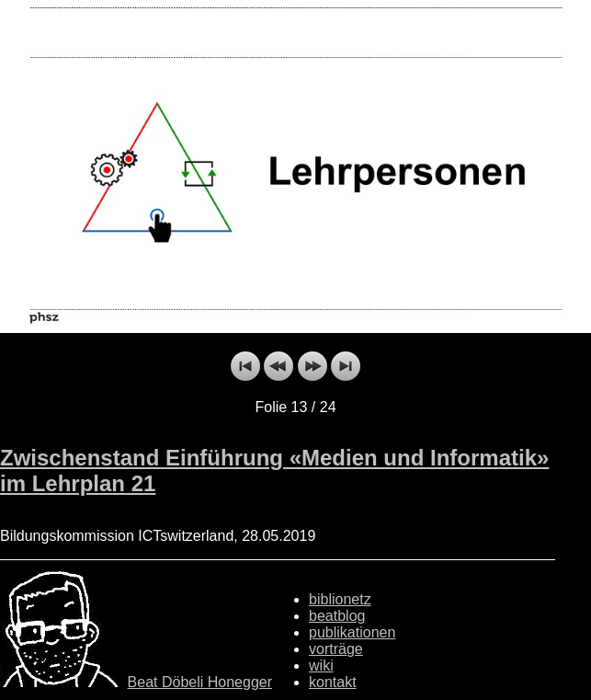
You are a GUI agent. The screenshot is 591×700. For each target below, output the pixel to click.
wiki (321, 666)
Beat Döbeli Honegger (200, 682)
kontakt (333, 682)
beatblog (337, 616)
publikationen (352, 632)
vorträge (336, 649)
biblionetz (340, 599)
